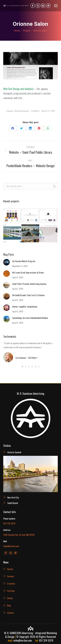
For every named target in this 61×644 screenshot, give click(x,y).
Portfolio (11, 591)
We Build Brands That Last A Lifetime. (29, 295)
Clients (10, 598)
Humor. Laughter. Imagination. (25, 306)
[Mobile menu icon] (56, 6)
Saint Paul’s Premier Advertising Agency (29, 284)
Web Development (22, 111)
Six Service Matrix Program (24, 261)
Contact (10, 613)
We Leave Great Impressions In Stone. (28, 272)
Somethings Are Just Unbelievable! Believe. (30, 318)
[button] (22, 367)
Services (11, 576)
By (35, 111)
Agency (10, 569)
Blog (9, 605)
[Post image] (7, 262)
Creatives (11, 583)
